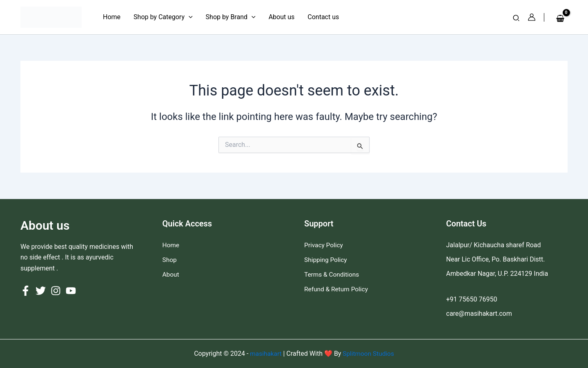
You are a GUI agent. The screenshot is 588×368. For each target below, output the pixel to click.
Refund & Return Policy (337, 288)
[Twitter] (41, 291)
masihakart (265, 354)
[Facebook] (26, 291)
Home (171, 245)
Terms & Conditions (333, 274)
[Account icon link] (532, 17)
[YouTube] (71, 291)
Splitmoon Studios (368, 354)
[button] (517, 18)
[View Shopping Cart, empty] (560, 19)
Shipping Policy (326, 259)
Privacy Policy (324, 245)
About (171, 274)
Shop (170, 259)
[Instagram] (56, 291)
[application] (189, 17)
